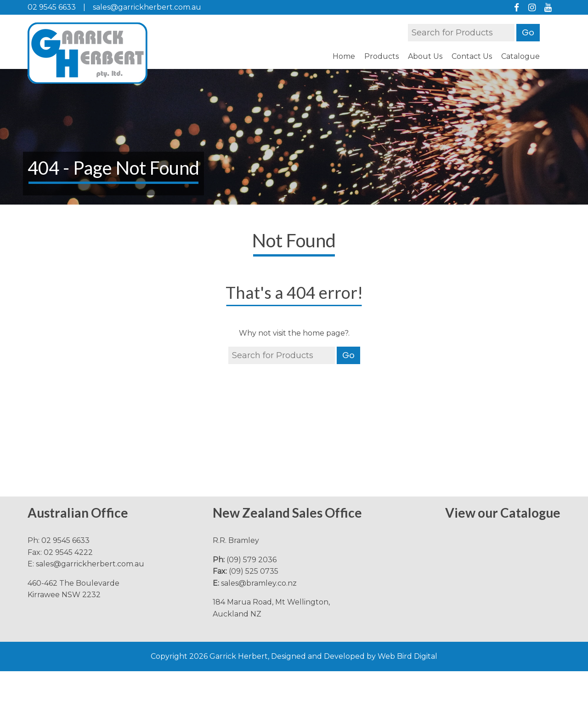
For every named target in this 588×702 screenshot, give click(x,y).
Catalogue (520, 56)
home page (324, 333)
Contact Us (472, 56)
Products (382, 56)
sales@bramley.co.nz (259, 583)
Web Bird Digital (407, 656)
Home (344, 56)
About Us (425, 56)
